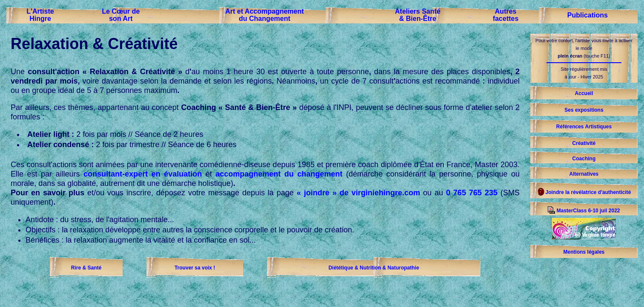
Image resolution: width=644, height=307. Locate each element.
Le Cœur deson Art (121, 15)
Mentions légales (584, 252)
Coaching (584, 159)
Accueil (584, 93)
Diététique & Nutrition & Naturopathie (374, 268)
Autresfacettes (506, 15)
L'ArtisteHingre (40, 15)
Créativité (584, 143)
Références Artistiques (584, 127)
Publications (588, 15)
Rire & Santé (86, 268)
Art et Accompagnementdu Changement (264, 15)
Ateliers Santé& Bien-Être (418, 15)
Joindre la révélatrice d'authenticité (584, 192)
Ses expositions (584, 110)
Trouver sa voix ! (195, 268)
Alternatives (584, 174)
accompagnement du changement (279, 174)
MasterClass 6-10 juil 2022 (584, 211)
